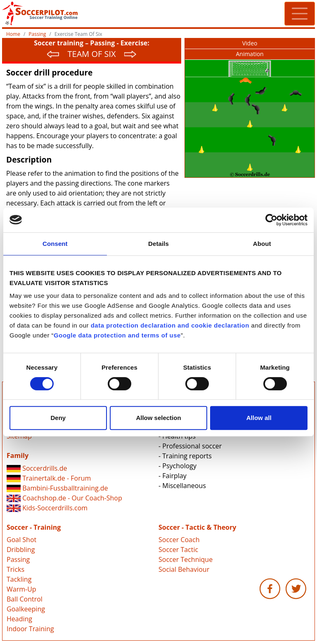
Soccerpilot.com (80, 13)
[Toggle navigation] (300, 14)
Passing (37, 34)
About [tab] (262, 244)
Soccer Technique (186, 559)
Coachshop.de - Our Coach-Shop (64, 498)
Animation (250, 54)
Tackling (19, 579)
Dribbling (21, 550)
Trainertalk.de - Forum (49, 478)
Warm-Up (21, 589)
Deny (58, 418)
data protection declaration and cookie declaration (170, 325)
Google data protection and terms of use (117, 335)
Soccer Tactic (178, 550)
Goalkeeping (26, 609)
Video (250, 43)
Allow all (259, 418)
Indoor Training (30, 629)
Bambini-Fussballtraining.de (57, 488)
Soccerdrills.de (37, 468)
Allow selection (158, 418)
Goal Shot (21, 540)
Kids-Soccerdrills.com (47, 508)
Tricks (15, 569)
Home (13, 34)
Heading (19, 619)
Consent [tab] (55, 244)
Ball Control (25, 599)
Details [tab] (158, 244)
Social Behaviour (184, 569)
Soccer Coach (179, 540)
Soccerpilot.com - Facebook (270, 589)
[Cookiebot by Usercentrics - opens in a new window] (271, 220)
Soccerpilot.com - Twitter (296, 589)
